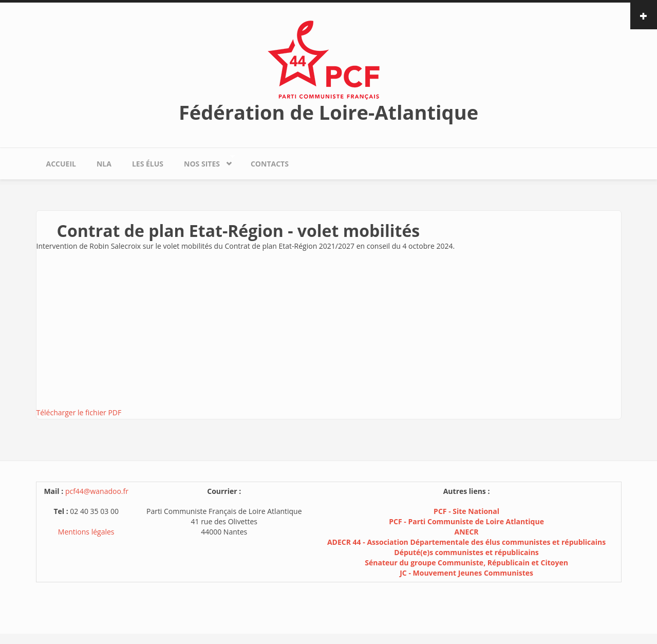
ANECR (467, 532)
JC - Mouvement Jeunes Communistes (466, 573)
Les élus (148, 164)
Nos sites (204, 161)
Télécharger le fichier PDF (79, 412)
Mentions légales (86, 532)
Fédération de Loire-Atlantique (328, 112)
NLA (104, 164)
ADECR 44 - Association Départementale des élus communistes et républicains (466, 542)
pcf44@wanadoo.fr (97, 491)
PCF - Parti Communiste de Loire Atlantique (466, 521)
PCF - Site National (466, 511)
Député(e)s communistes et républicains (466, 552)
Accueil (61, 164)
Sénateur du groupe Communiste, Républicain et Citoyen (466, 563)
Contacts (270, 164)
